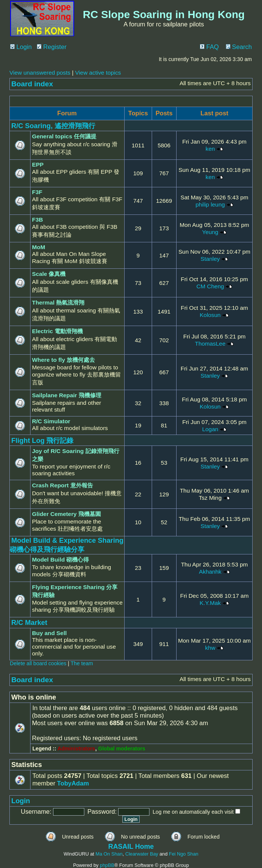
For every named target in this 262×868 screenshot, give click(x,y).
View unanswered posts (40, 73)
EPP (38, 165)
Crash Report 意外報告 (62, 485)
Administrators (76, 749)
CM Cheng (210, 286)
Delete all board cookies (38, 663)
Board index (32, 84)
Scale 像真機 (49, 274)
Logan (210, 429)
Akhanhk (210, 572)
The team (82, 663)
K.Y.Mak (210, 603)
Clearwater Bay (142, 854)
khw (210, 648)
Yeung (210, 232)
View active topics (98, 73)
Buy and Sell (49, 633)
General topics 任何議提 (64, 136)
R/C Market (29, 622)
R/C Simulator (51, 421)
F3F (37, 192)
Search (239, 47)
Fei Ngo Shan (184, 854)
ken (210, 149)
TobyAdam (73, 783)
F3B (37, 220)
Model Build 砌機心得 (60, 560)
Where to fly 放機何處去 (63, 360)
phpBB (107, 865)
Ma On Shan (109, 854)
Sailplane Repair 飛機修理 (67, 395)
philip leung (210, 204)
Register (52, 47)
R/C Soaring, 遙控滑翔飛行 (53, 126)
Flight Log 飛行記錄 (43, 440)
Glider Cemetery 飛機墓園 (66, 514)
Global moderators (122, 749)
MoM (39, 247)
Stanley (210, 259)
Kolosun (210, 315)
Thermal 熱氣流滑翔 (58, 302)
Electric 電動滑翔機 (57, 331)
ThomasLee (210, 344)
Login (21, 47)
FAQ (209, 47)
